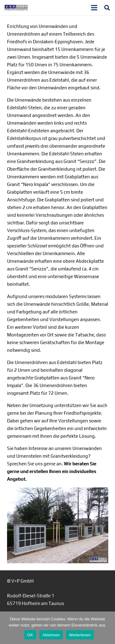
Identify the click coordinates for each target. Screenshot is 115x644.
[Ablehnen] (107, 628)
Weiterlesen (80, 635)
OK (30, 635)
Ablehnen (51, 635)
